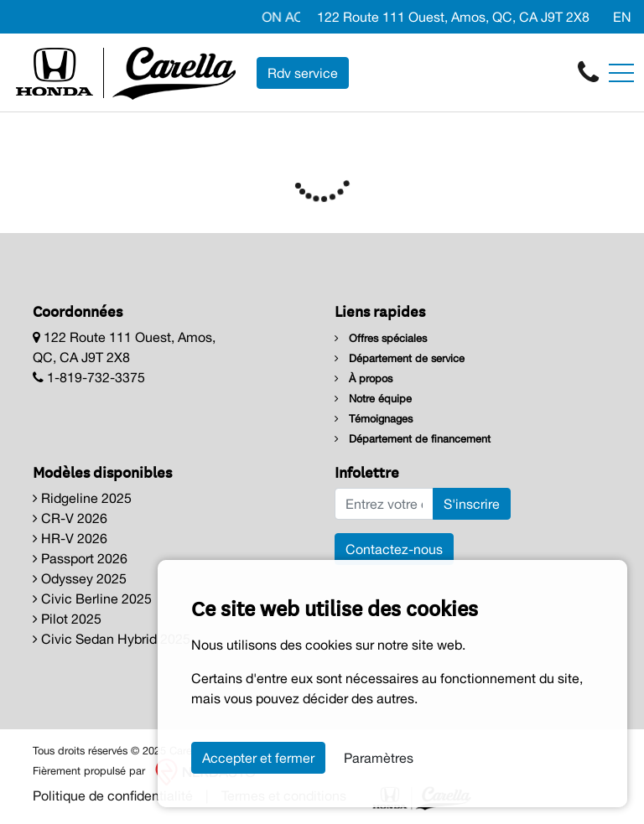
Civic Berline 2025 (92, 599)
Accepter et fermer (258, 758)
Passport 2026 (80, 558)
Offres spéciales (381, 338)
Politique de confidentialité (113, 795)
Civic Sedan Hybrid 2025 (112, 639)
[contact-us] (588, 71)
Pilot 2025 (67, 619)
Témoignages (374, 419)
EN (622, 17)
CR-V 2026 (70, 518)
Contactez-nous (394, 549)
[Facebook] (598, 17)
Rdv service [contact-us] (303, 73)
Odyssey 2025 (80, 578)
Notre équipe (373, 399)
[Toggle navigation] (621, 73)
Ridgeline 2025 (82, 498)
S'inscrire (472, 504)
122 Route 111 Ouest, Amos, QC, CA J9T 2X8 (452, 17)
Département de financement (413, 439)
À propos (364, 378)
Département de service (400, 358)
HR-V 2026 (70, 538)
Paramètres (379, 758)
